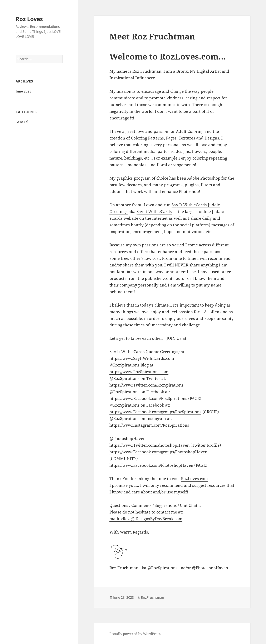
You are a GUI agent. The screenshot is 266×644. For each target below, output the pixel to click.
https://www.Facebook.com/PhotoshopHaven (151, 465)
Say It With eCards (154, 212)
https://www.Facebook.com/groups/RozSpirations (155, 412)
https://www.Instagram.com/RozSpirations (149, 425)
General (22, 122)
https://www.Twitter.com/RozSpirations (146, 385)
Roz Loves (29, 19)
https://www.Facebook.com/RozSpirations (148, 398)
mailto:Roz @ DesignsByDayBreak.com (146, 519)
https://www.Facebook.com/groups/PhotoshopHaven (158, 452)
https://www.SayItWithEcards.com (142, 358)
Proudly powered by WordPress (135, 634)
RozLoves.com (194, 479)
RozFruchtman (152, 597)
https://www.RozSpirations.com (139, 372)
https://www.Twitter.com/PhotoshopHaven (149, 445)
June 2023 (23, 91)
